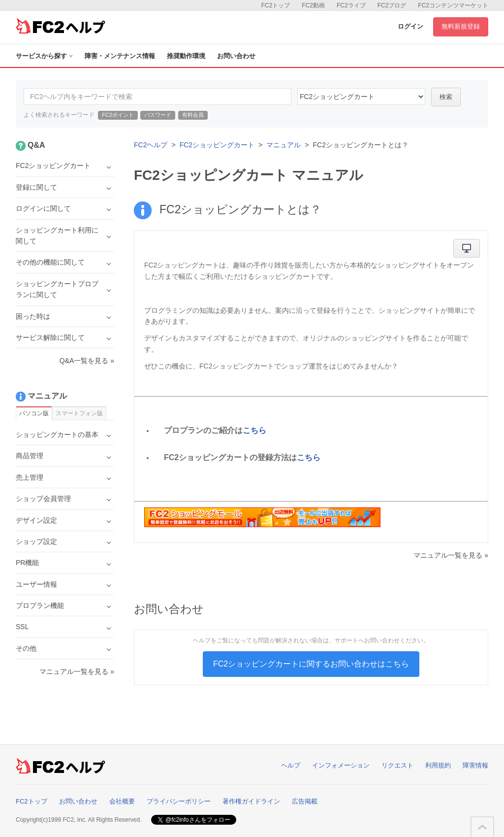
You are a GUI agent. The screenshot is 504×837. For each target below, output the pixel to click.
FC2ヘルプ (151, 145)
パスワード (158, 115)
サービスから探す (44, 56)
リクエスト (397, 765)
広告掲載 (305, 801)
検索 (446, 97)
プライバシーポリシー (179, 801)
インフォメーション (341, 765)
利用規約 (438, 765)
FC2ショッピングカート (217, 145)
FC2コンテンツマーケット (453, 5)
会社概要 (122, 801)
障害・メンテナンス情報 (120, 56)
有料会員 (193, 115)
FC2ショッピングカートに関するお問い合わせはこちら (311, 664)
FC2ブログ (392, 5)
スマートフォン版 (79, 413)
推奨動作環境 (186, 56)
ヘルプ (291, 765)
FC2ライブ (351, 5)
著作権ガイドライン (251, 801)
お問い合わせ (236, 56)
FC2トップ (276, 5)
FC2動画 (313, 5)
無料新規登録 (461, 26)
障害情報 (475, 765)
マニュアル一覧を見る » (451, 555)
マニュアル (283, 145)
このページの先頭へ (482, 827)
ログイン (410, 26)
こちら (254, 430)
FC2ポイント (118, 115)
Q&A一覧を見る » (87, 361)
